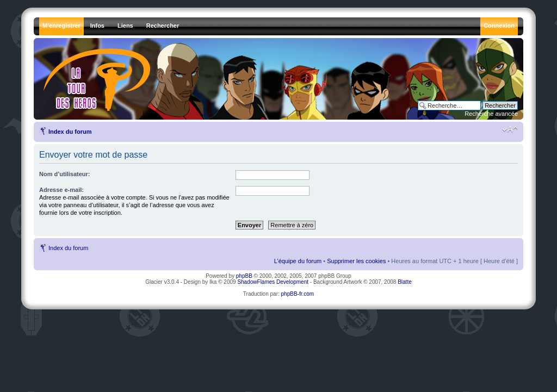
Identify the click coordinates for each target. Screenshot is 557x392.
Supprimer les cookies (356, 261)
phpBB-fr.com (298, 294)
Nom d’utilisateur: (65, 174)
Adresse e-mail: (61, 190)
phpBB (244, 276)
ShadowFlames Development (273, 282)
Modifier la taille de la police (510, 129)
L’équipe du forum (298, 261)
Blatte (405, 282)
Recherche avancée (491, 114)
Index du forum (70, 132)
